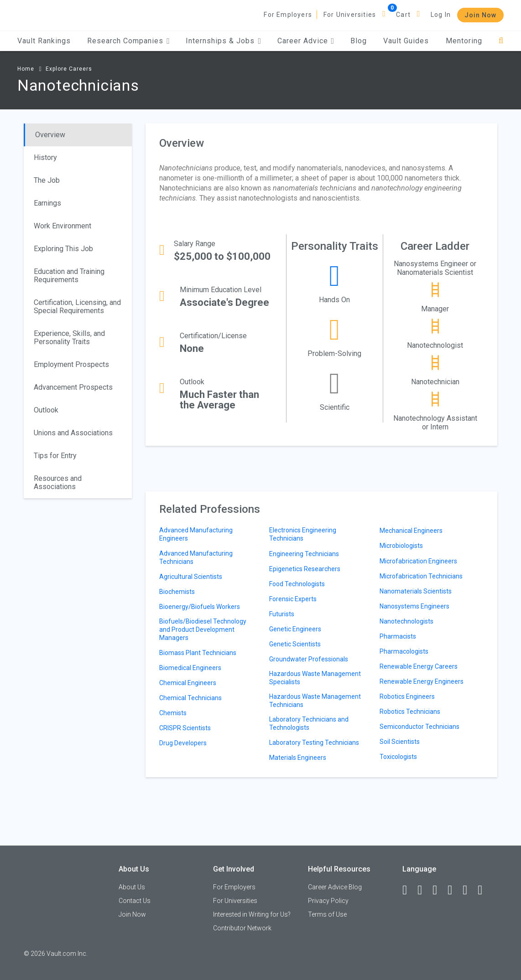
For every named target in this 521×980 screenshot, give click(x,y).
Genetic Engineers (295, 629)
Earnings (47, 203)
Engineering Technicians (304, 554)
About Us (132, 887)
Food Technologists (297, 584)
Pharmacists (398, 636)
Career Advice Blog (335, 887)
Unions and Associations (73, 433)
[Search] (501, 41)
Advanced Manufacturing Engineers (196, 534)
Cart (403, 15)
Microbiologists (401, 546)
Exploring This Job (63, 249)
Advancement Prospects (73, 387)
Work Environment (63, 226)
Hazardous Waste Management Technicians (315, 701)
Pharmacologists (404, 651)
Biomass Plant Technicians (198, 653)
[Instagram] (454, 890)
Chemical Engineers (188, 683)
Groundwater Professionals (309, 659)
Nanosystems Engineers (414, 606)
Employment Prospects (71, 364)
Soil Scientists (400, 742)
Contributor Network (242, 928)
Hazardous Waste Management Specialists (315, 678)
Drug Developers (183, 743)
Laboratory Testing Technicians (314, 743)
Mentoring (464, 41)
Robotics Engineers (407, 696)
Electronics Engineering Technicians (303, 534)
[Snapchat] (484, 890)
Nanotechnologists (406, 621)
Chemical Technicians (190, 698)
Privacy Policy (328, 901)
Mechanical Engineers (411, 531)
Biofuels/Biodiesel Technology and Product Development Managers (203, 629)
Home (26, 69)
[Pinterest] (469, 890)
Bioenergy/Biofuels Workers (200, 607)
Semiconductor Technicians (419, 727)
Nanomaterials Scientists (416, 591)
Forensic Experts (293, 599)
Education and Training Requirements (69, 276)
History (45, 157)
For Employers (288, 15)
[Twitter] (439, 890)
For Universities (350, 15)
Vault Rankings (44, 41)
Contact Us (135, 901)
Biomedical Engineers (190, 668)
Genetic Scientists (295, 644)
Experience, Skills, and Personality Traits (69, 338)
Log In (441, 15)
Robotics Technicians (410, 712)
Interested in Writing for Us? (252, 914)
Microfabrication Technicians (421, 576)
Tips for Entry (55, 456)
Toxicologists (398, 757)
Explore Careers (69, 69)
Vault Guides (406, 41)
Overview (50, 135)
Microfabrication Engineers (418, 561)
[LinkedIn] (424, 890)
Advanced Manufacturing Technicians (196, 557)
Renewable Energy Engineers (422, 681)
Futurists (282, 614)
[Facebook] (409, 890)
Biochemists (177, 592)
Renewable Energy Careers (419, 666)
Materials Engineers (298, 758)
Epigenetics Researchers (305, 569)
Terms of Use (327, 914)
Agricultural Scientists (191, 577)
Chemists (173, 713)
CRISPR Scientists (185, 728)
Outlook (46, 410)
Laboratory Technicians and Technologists (309, 723)
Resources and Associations (58, 482)
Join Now (480, 15)
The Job (47, 180)
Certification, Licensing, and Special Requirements (77, 307)
